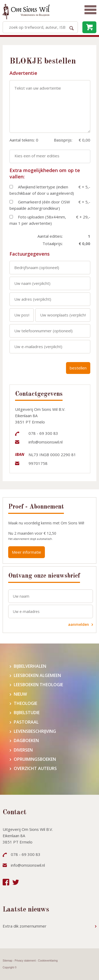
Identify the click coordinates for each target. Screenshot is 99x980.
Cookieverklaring (48, 961)
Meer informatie (27, 552)
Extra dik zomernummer (25, 926)
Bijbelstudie (27, 713)
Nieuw (20, 694)
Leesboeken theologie (38, 685)
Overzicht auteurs (35, 769)
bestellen (78, 368)
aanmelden (79, 624)
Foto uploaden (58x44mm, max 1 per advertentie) (38, 220)
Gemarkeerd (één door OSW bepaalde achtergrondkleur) (40, 205)
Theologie (25, 703)
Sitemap (8, 961)
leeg (89, 27)
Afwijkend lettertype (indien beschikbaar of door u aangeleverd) (42, 190)
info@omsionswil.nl (46, 442)
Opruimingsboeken (35, 759)
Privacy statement (25, 961)
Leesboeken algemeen (37, 676)
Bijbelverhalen (30, 666)
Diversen (23, 750)
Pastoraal (26, 722)
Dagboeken (26, 741)
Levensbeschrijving (35, 731)
